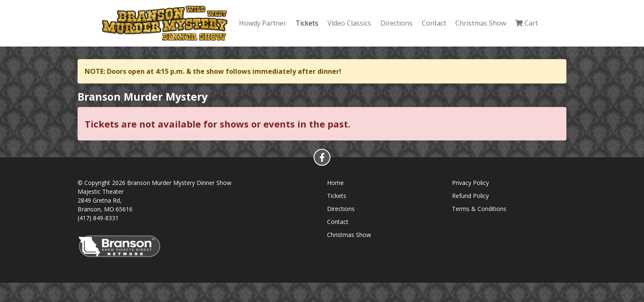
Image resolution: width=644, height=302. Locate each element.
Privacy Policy (470, 183)
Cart (527, 23)
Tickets (307, 23)
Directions (396, 23)
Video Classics (349, 23)
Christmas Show (481, 23)
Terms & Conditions (479, 209)
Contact (434, 23)
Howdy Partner (263, 23)
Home (335, 183)
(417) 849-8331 (98, 218)
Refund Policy (470, 196)
